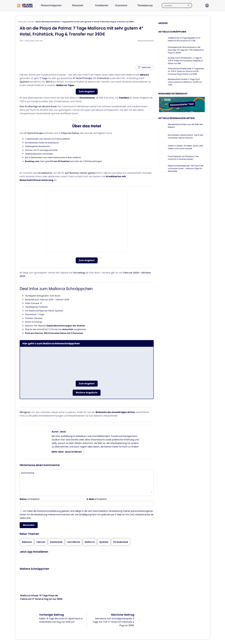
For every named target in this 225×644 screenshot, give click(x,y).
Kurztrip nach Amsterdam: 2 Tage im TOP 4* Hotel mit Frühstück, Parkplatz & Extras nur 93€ (185, 61)
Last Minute (74, 542)
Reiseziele (81, 5)
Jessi (63, 432)
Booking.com (32, 161)
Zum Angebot (87, 91)
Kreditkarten (106, 5)
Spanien (104, 542)
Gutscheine (127, 5)
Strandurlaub (121, 542)
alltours (144, 75)
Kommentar (28, 473)
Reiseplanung (153, 5)
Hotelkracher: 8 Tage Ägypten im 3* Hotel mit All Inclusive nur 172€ (184, 39)
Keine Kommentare (146, 41)
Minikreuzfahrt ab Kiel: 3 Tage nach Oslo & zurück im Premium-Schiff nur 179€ (185, 82)
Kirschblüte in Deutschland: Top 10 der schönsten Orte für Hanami (185, 136)
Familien (124, 98)
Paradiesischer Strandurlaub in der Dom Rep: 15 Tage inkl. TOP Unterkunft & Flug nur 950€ (186, 50)
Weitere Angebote (87, 393)
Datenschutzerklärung (49, 511)
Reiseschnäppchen (53, 5)
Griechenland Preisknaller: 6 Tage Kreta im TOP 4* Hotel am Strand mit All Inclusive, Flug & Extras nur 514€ (186, 71)
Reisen (31, 22)
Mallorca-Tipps (65, 85)
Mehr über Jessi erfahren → (68, 452)
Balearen (27, 542)
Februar (41, 542)
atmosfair (68, 329)
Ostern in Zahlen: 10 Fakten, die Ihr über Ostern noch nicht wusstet (185, 147)
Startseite (22, 22)
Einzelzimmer (87, 98)
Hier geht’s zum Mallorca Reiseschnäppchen (51, 344)
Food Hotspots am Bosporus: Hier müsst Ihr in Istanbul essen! (183, 158)
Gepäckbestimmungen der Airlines (66, 326)
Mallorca (90, 542)
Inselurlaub (56, 542)
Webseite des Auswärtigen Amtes (115, 412)
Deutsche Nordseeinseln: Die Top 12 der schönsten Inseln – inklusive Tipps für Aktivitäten (186, 168)
